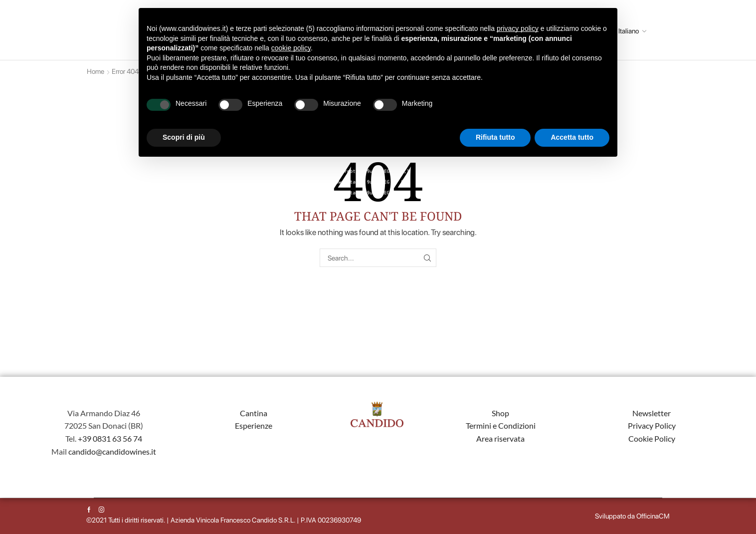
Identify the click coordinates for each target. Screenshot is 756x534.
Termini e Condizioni (501, 425)
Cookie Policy (652, 438)
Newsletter (652, 413)
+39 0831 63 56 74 (110, 438)
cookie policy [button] (291, 48)
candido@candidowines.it (112, 451)
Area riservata (500, 438)
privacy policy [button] (518, 28)
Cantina (254, 413)
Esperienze (254, 425)
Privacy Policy (652, 425)
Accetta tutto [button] (572, 137)
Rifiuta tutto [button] (495, 137)
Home (95, 71)
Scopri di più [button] (184, 137)
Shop (500, 413)
